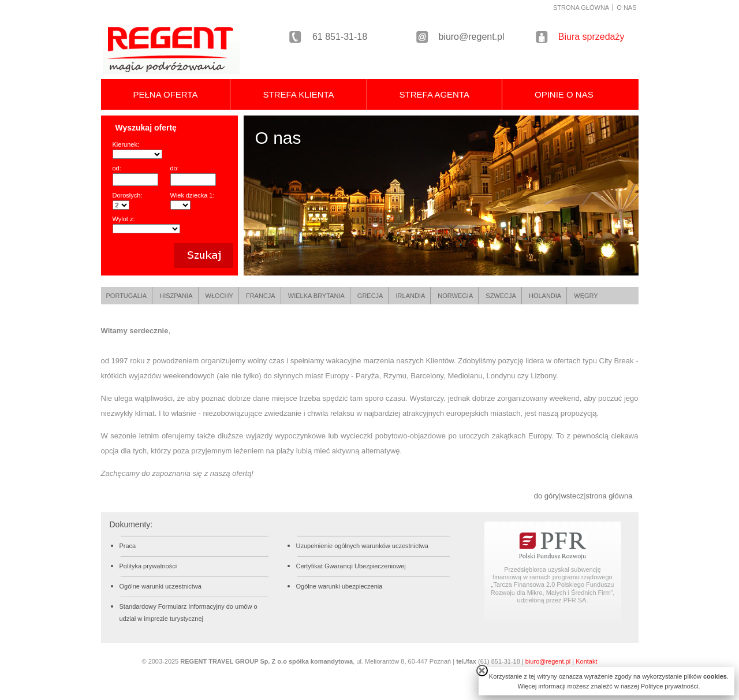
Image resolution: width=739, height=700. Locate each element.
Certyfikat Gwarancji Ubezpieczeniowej (351, 566)
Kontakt (586, 661)
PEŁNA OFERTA (166, 94)
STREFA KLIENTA (298, 94)
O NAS (626, 8)
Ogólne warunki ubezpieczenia (339, 586)
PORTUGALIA (127, 296)
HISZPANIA (176, 296)
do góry (546, 496)
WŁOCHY (219, 296)
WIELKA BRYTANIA (316, 296)
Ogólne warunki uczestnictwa (161, 586)
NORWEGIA (455, 296)
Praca (128, 546)
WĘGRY (586, 296)
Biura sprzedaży (591, 37)
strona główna (609, 496)
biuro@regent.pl (471, 37)
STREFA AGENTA (434, 94)
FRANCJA (261, 296)
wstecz (572, 496)
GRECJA (370, 296)
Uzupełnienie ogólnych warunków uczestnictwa (362, 546)
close (482, 671)
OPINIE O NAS (564, 94)
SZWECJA (501, 296)
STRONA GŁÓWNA (581, 8)
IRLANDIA (411, 296)
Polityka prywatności (148, 566)
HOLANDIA (545, 296)
